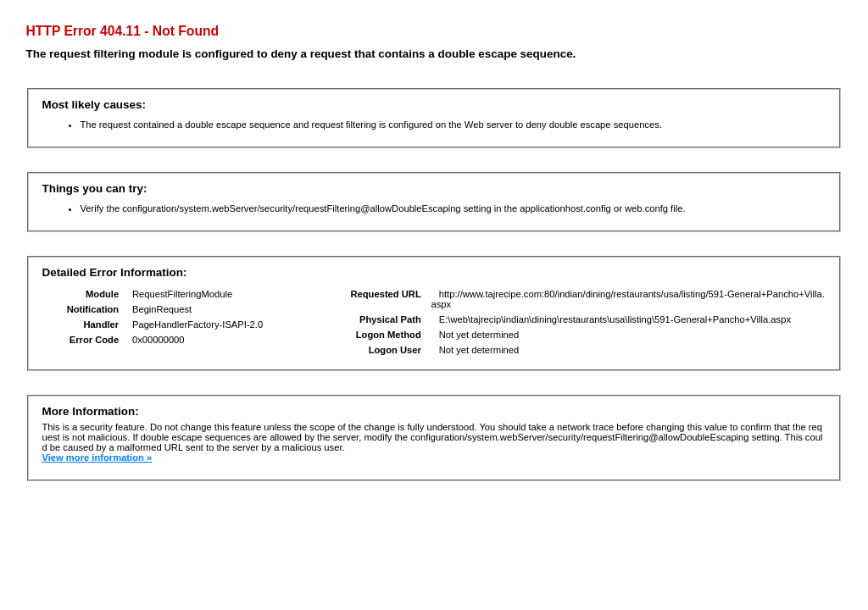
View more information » (97, 457)
